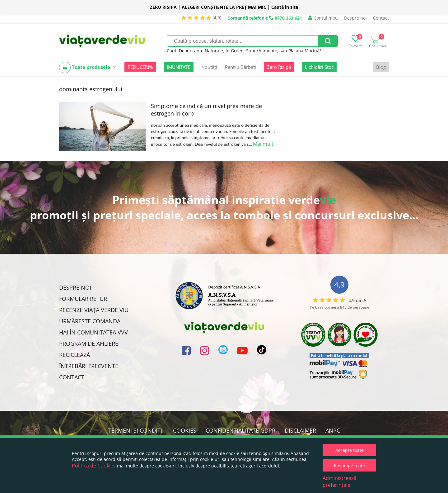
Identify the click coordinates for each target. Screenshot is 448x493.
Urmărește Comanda (90, 321)
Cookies (185, 430)
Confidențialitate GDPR (240, 430)
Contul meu (323, 18)
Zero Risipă (279, 67)
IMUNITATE (179, 67)
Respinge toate (349, 465)
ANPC (333, 430)
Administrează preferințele (340, 481)
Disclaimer (300, 430)
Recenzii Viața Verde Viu (94, 310)
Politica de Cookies (94, 466)
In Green (235, 51)
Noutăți (209, 67)
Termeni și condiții (136, 430)
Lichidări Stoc (319, 67)
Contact (381, 18)
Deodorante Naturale (201, 51)
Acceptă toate (350, 450)
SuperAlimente (262, 51)
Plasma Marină (304, 51)
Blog (381, 67)
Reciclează (75, 355)
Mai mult (263, 144)
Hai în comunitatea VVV (93, 332)
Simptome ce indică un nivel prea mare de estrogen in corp (206, 110)
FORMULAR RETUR (83, 299)
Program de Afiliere (89, 344)
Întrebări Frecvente (89, 366)
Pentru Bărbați (240, 67)
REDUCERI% (140, 67)
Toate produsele (88, 67)
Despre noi (355, 18)
